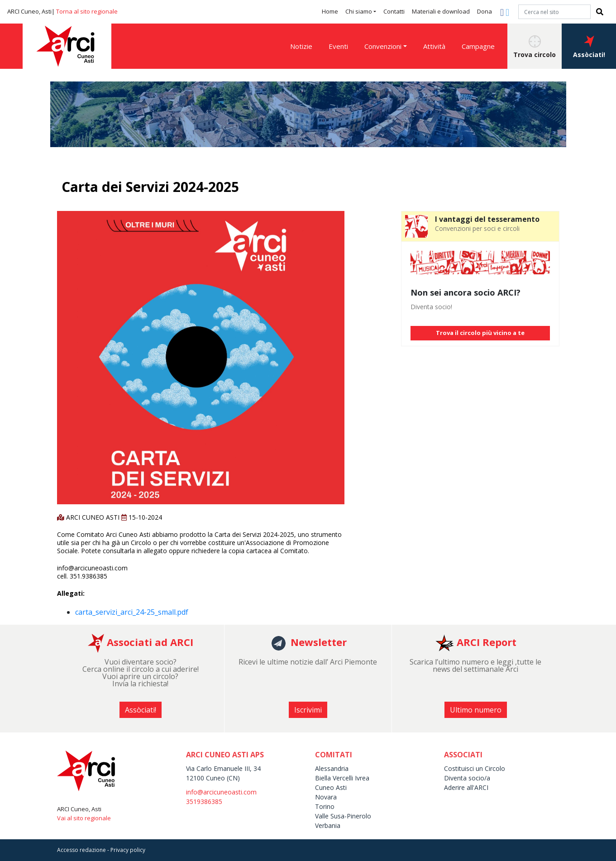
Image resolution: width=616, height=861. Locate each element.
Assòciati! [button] (589, 47)
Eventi (338, 46)
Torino (325, 806)
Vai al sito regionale (84, 818)
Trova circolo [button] (535, 47)
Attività (434, 46)
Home (330, 11)
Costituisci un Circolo (475, 768)
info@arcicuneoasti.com (221, 792)
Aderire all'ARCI (466, 787)
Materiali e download (441, 11)
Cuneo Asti (331, 787)
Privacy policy (128, 850)
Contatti (394, 11)
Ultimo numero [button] (476, 710)
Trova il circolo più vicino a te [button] (480, 333)
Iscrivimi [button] (308, 710)
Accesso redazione (81, 850)
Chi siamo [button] (359, 11)
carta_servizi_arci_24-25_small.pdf (132, 612)
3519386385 (204, 801)
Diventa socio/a (467, 778)
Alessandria (332, 768)
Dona (485, 11)
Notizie (301, 46)
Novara (326, 797)
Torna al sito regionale (87, 11)
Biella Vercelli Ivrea (342, 778)
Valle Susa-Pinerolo (343, 816)
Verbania (328, 825)
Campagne (478, 46)
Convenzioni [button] (383, 46)
